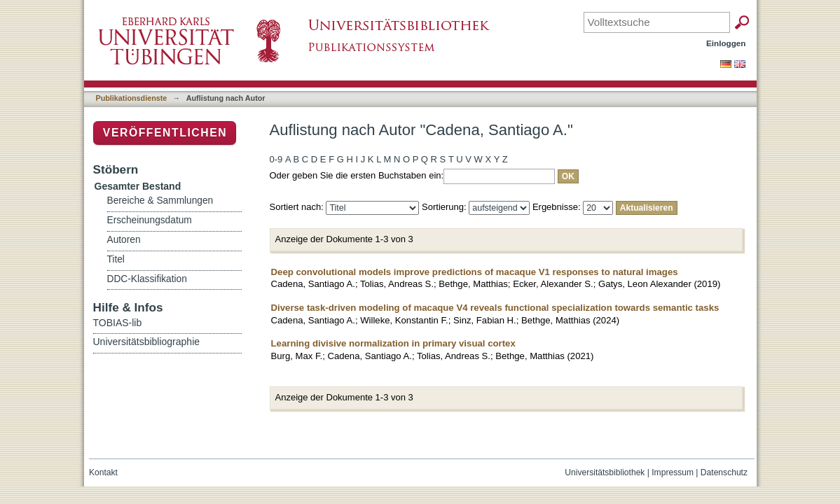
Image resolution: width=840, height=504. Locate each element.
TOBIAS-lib (118, 323)
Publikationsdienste (132, 98)
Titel (116, 259)
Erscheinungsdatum (150, 220)
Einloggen (726, 43)
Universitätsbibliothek (605, 472)
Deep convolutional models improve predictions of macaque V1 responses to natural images (475, 272)
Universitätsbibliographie (147, 342)
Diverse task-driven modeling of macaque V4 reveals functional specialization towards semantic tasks (495, 308)
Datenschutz (724, 472)
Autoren (124, 240)
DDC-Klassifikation (147, 279)
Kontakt (103, 472)
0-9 (276, 159)
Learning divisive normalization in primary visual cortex (393, 343)
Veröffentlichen (165, 133)
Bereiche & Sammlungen (160, 201)
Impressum (673, 472)
